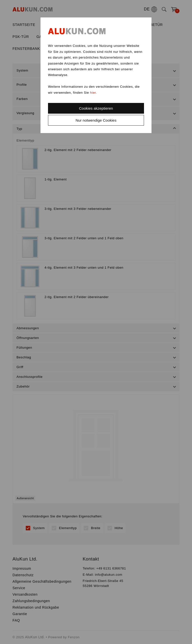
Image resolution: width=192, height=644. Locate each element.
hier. (93, 93)
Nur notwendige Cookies (96, 120)
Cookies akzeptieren (96, 108)
